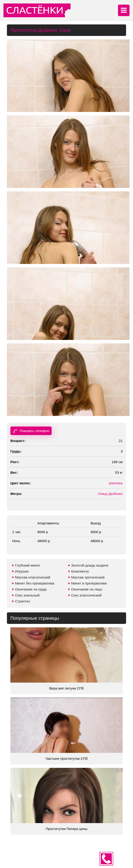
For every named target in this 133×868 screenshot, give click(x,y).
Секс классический (86, 595)
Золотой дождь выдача (90, 565)
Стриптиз (22, 601)
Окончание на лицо (87, 589)
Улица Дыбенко (110, 494)
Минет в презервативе (89, 583)
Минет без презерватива (35, 583)
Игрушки (22, 571)
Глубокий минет (28, 565)
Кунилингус (80, 571)
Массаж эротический (88, 577)
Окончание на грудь (31, 589)
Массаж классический (33, 577)
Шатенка (116, 483)
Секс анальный (27, 595)
